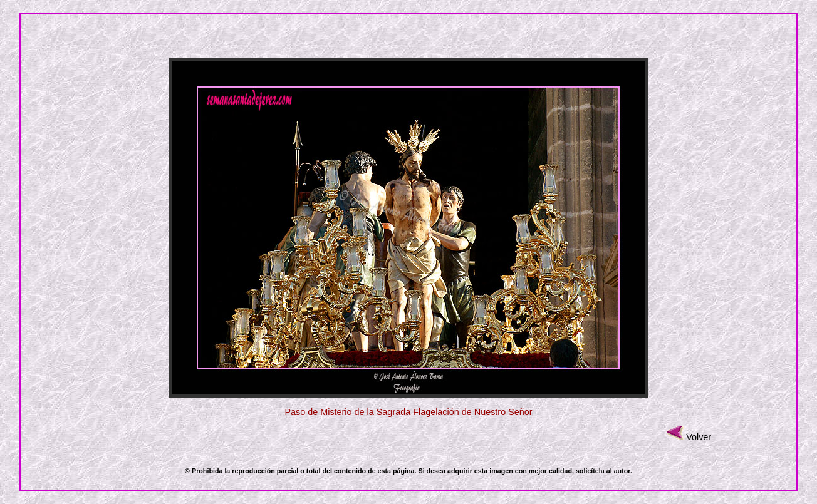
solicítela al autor (603, 471)
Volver (699, 437)
